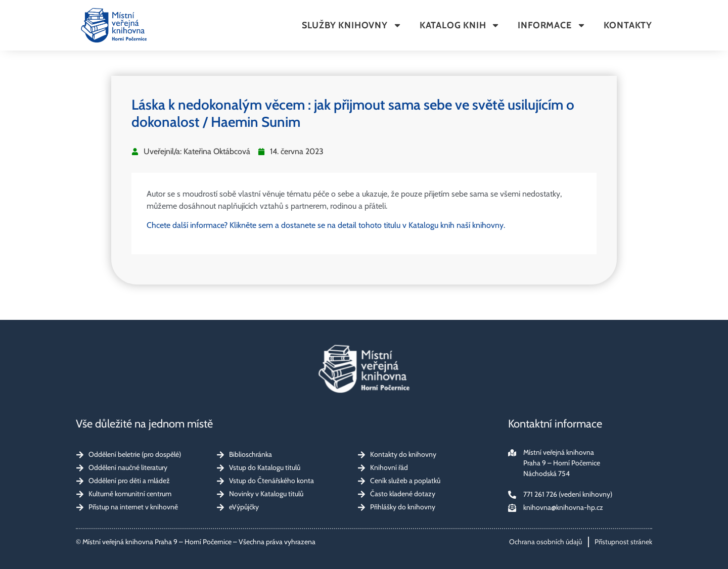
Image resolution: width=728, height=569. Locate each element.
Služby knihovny (352, 25)
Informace (552, 25)
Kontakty (628, 25)
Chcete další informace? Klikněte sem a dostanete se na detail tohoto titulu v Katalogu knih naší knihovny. (326, 225)
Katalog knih (460, 25)
